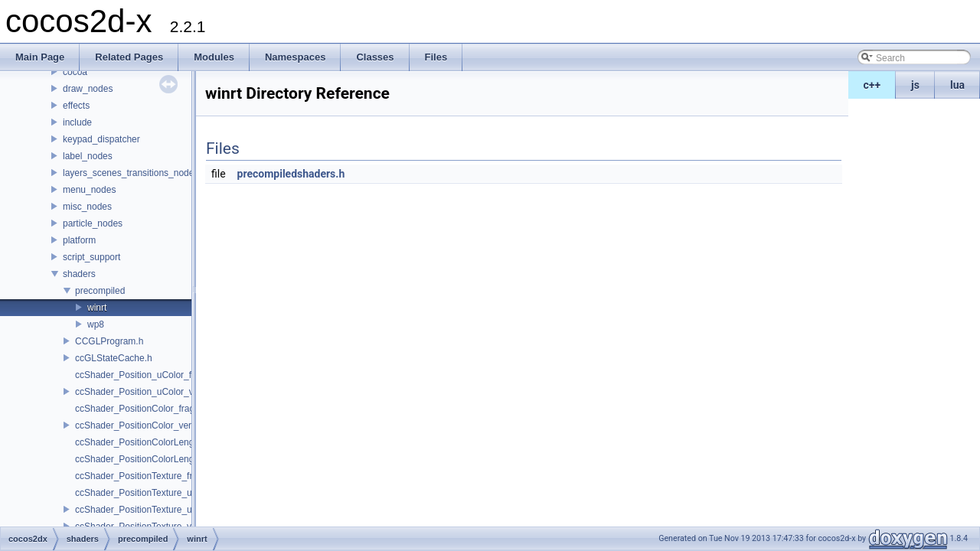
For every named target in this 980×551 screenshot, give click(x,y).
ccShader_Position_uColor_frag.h (144, 375)
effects (76, 106)
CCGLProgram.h (109, 341)
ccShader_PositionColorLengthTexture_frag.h (168, 442)
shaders (79, 274)
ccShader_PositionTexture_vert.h (142, 527)
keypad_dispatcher (101, 139)
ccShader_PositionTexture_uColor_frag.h (159, 493)
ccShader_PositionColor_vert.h (138, 425)
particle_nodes (93, 223)
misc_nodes (87, 207)
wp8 (96, 324)
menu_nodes (89, 190)
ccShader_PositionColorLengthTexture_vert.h (167, 459)
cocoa (75, 72)
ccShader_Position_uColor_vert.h (144, 392)
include (77, 122)
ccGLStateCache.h (114, 358)
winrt (97, 308)
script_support (91, 257)
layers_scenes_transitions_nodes (131, 173)
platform (79, 240)
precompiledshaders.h (291, 174)
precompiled (100, 291)
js (915, 85)
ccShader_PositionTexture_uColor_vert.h (158, 510)
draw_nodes (88, 89)
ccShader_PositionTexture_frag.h (143, 476)
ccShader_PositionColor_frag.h (139, 409)
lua (957, 85)
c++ (872, 85)
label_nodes (88, 156)
